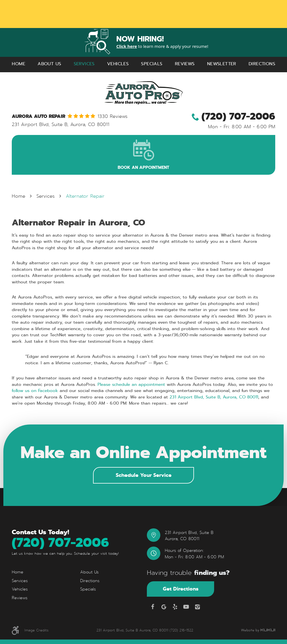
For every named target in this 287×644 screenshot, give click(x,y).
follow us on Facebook (35, 391)
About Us (49, 64)
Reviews (185, 64)
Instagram (197, 607)
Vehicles (118, 64)
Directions (262, 64)
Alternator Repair (85, 196)
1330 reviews (113, 117)
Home (18, 64)
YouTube (186, 607)
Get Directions (181, 589)
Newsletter (222, 64)
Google (164, 607)
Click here (127, 46)
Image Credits (36, 630)
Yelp (175, 607)
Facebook (152, 607)
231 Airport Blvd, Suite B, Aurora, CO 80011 (214, 397)
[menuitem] (18, 64)
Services (84, 64)
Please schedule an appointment (131, 384)
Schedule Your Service (144, 475)
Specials (152, 64)
